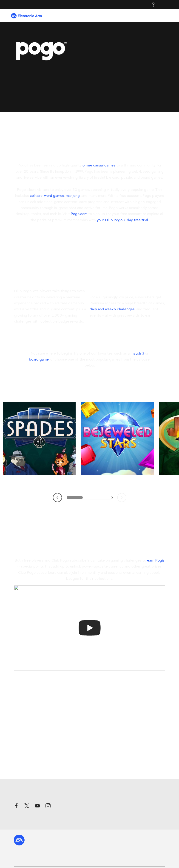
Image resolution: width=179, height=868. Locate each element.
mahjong (73, 196)
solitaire (36, 196)
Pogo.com (79, 214)
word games (54, 196)
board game (39, 359)
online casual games (99, 165)
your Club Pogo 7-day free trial (122, 220)
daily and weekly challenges (112, 309)
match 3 (137, 353)
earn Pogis (156, 560)
